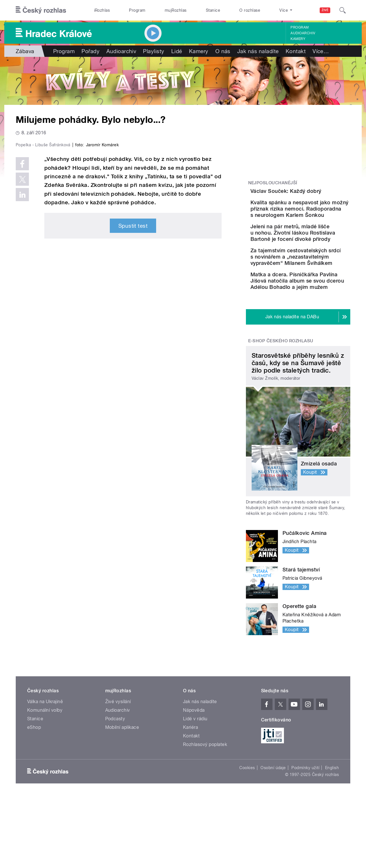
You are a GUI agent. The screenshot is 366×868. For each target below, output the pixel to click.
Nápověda (194, 781)
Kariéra (190, 798)
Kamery (298, 39)
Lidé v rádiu (195, 790)
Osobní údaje (273, 839)
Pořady (90, 51)
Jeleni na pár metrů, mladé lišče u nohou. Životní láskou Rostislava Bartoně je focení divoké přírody (316, 269)
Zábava (25, 51)
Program (137, 10)
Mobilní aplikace (122, 798)
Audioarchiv (303, 33)
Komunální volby (45, 781)
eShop (34, 798)
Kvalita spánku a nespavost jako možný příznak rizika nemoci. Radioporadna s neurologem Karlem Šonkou (310, 233)
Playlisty (154, 51)
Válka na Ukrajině (45, 773)
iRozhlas (102, 10)
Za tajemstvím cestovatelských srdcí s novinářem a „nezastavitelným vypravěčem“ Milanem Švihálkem (310, 306)
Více (321, 51)
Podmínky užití (305, 839)
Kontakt (296, 51)
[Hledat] (343, 10)
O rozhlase (250, 10)
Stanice (213, 10)
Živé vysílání (118, 773)
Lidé (177, 51)
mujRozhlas (176, 10)
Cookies (247, 839)
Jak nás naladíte (258, 51)
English (332, 839)
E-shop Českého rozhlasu (281, 412)
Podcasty (115, 790)
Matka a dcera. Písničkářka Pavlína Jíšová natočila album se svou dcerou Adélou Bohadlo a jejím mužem (316, 346)
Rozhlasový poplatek (205, 816)
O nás (223, 51)
